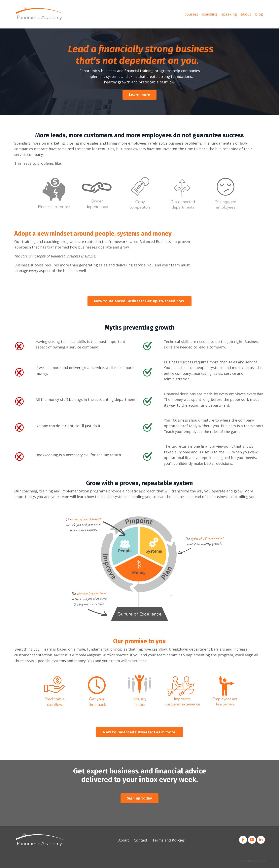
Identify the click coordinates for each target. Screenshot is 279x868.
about (246, 14)
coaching (210, 14)
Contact (141, 841)
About (124, 841)
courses (191, 14)
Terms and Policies (169, 841)
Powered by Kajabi (253, 862)
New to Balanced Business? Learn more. (139, 733)
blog (259, 14)
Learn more (140, 95)
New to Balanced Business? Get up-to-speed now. (139, 301)
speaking (229, 14)
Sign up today (139, 799)
